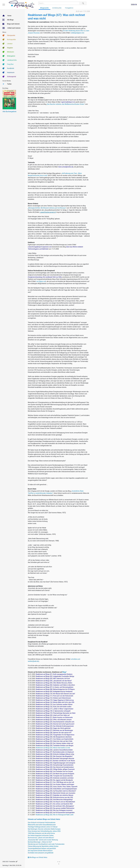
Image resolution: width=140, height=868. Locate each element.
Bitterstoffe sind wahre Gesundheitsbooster (42, 825)
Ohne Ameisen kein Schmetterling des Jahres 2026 (44, 831)
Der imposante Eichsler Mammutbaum (40, 851)
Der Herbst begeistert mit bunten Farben (41, 835)
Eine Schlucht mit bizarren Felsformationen (42, 823)
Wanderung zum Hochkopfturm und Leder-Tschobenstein (46, 844)
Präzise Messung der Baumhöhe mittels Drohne (43, 846)
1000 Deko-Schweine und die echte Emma (41, 833)
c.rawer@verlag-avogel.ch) (48, 212)
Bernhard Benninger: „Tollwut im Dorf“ (40, 842)
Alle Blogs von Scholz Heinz (38, 857)
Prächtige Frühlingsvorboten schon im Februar (43, 827)
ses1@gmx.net (41, 281)
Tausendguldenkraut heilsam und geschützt (42, 848)
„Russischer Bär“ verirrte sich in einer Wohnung (43, 840)
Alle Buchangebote (9, 112)
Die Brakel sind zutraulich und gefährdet (41, 853)
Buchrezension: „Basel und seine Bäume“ (41, 838)
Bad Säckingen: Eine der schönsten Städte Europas (44, 829)
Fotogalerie (69, 8)
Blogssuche (45, 8)
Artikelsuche (57, 8)
